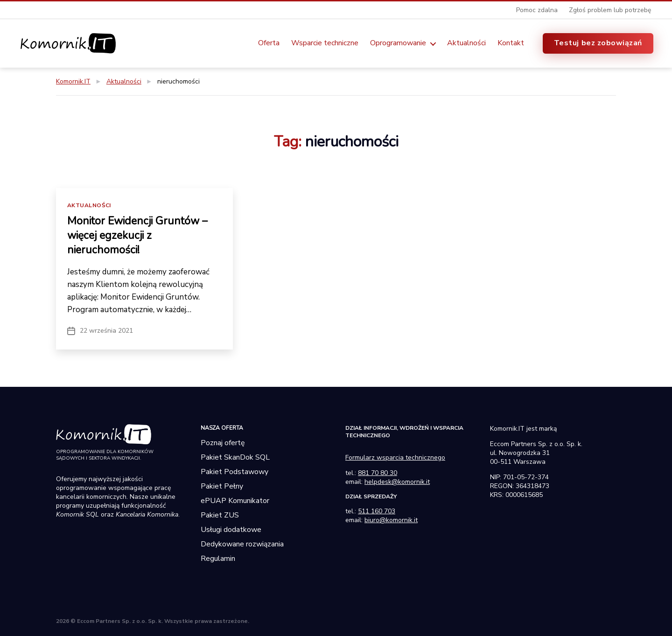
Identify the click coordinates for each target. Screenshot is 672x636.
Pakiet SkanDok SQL (235, 456)
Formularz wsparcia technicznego (395, 457)
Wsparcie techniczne (325, 43)
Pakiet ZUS (220, 514)
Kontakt (511, 43)
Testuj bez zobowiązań (598, 43)
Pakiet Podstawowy (234, 471)
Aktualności (466, 43)
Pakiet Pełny (222, 485)
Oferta (269, 43)
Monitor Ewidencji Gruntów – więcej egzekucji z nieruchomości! (140, 235)
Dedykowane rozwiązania (242, 543)
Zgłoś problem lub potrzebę (610, 10)
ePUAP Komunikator (235, 500)
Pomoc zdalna (537, 10)
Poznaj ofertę (223, 442)
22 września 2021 (106, 330)
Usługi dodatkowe (231, 529)
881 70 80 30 (378, 472)
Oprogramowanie (398, 43)
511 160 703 (377, 510)
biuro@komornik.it (391, 519)
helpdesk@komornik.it (397, 481)
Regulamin (218, 558)
